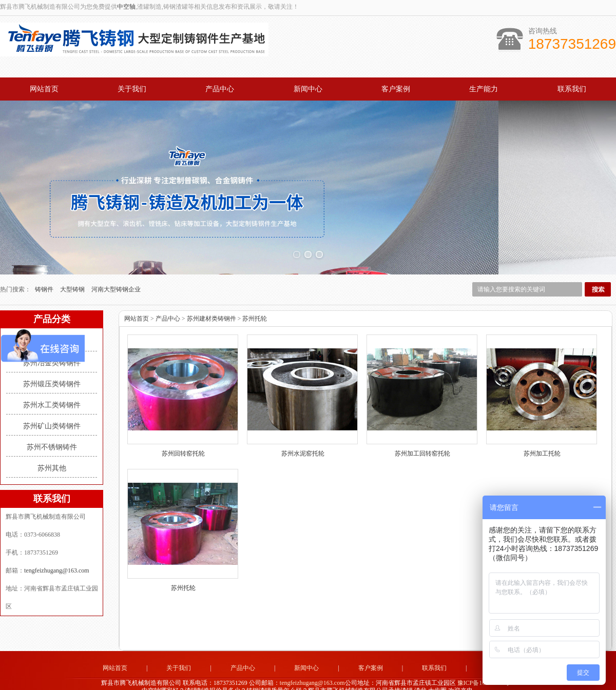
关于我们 (132, 89)
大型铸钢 (73, 269)
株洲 (349, 678)
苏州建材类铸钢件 (52, 321)
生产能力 (484, 89)
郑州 (363, 678)
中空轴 (126, 7)
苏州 (335, 678)
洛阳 (307, 678)
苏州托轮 (255, 298)
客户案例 (396, 89)
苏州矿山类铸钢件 (52, 406)
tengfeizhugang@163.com (57, 550)
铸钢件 (45, 269)
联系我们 (572, 89)
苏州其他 (52, 448)
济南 (280, 678)
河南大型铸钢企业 (116, 269)
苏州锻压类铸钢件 (52, 363)
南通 (294, 678)
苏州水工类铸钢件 (52, 385)
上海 (377, 678)
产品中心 (220, 89)
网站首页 (44, 89)
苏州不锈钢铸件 (52, 427)
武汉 (321, 678)
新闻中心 (308, 89)
